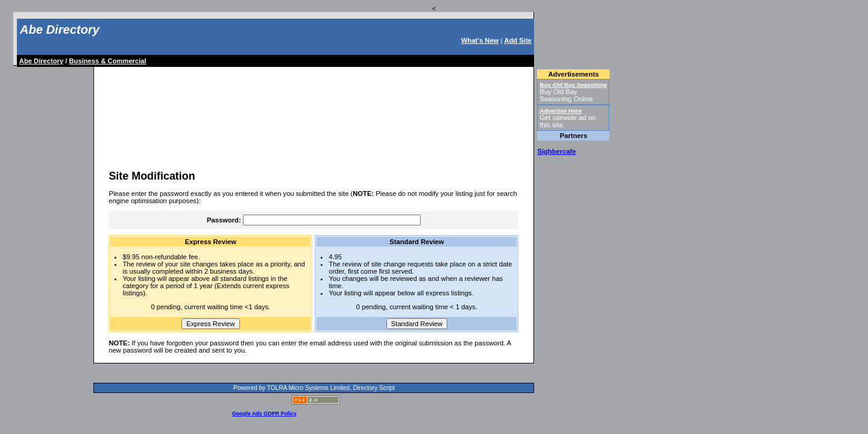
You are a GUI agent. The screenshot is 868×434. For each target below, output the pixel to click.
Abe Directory (60, 30)
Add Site (517, 40)
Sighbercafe (556, 151)
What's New (480, 40)
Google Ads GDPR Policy (264, 414)
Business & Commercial (108, 61)
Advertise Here (561, 111)
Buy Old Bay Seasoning (573, 85)
